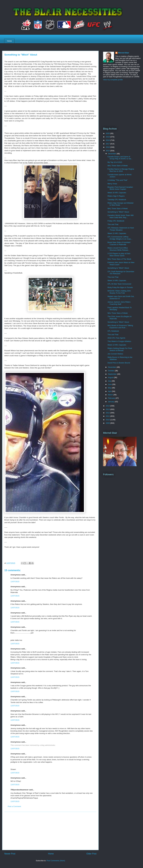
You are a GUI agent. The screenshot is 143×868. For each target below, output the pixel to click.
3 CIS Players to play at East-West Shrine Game (119, 255)
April (110, 391)
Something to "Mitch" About (118, 212)
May (110, 388)
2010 (108, 420)
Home (9, 41)
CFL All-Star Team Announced (119, 284)
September (113, 374)
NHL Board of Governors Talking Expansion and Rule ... (120, 327)
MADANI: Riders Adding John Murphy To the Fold (119, 292)
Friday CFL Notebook (116, 221)
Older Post (91, 854)
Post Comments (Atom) (56, 861)
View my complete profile (113, 80)
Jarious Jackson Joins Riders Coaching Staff (119, 303)
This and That (113, 224)
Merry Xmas (112, 184)
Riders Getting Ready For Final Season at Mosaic (120, 349)
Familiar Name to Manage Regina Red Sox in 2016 (121, 170)
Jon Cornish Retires (115, 354)
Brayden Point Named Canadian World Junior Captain (120, 188)
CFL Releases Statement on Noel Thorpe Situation (121, 229)
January (111, 402)
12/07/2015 (15, 582)
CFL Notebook (113, 331)
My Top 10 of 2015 (115, 162)
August (111, 377)
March (111, 395)
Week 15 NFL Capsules (117, 233)
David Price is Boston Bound (119, 363)
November (112, 367)
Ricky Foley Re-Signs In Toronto (120, 287)
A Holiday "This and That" (117, 180)
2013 (108, 409)
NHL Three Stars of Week (118, 166)
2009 (108, 423)
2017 (108, 144)
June (110, 384)
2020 (108, 133)
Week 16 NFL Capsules (117, 193)
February (112, 398)
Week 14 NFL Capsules (117, 280)
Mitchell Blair (124, 53)
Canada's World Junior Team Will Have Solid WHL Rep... (120, 216)
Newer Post (10, 854)
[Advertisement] (50, 831)
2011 (108, 416)
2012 (108, 413)
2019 (108, 137)
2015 (108, 151)
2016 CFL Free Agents (116, 338)
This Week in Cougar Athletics (119, 341)
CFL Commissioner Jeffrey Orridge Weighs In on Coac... (120, 238)
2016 (108, 147)
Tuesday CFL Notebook (117, 200)
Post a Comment (14, 806)
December (112, 154)
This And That (113, 277)
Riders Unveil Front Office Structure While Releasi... (118, 249)
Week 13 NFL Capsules (117, 345)
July (110, 381)
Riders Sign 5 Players (116, 196)
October (111, 371)
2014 (108, 406)
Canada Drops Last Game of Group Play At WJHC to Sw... (120, 158)
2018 (108, 140)
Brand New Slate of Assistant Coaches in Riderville (119, 243)
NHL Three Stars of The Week (119, 259)
